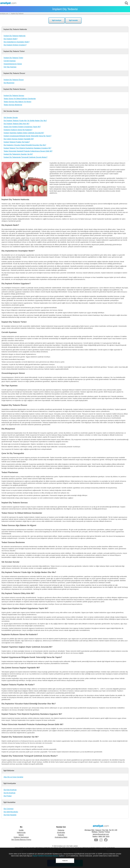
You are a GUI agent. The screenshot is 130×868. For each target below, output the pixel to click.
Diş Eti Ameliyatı (10, 793)
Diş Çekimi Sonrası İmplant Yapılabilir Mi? (19, 139)
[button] (126, 3)
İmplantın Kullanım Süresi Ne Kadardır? (18, 130)
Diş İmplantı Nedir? (11, 39)
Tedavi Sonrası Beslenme (13, 105)
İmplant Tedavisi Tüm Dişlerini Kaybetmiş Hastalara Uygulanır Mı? (27, 148)
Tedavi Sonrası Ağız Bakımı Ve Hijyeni (17, 102)
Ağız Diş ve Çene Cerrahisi (13, 777)
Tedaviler (61, 835)
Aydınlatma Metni (61, 837)
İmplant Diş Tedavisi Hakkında (15, 36)
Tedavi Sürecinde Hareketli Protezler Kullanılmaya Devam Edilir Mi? (28, 151)
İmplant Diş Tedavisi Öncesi (14, 80)
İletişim (21, 835)
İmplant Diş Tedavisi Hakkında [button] (15, 29)
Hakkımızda (21, 833)
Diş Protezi (8, 796)
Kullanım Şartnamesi (21, 837)
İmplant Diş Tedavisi (17, 14)
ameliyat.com (4, 14)
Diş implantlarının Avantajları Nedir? (17, 42)
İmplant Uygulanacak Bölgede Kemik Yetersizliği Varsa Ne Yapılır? (28, 136)
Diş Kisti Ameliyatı (10, 790)
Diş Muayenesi (9, 83)
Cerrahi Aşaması (10, 61)
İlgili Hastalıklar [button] (9, 802)
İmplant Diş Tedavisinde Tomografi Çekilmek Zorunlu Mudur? (26, 157)
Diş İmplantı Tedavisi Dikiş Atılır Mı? (17, 124)
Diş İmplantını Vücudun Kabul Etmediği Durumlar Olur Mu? (25, 145)
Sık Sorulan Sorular (11, 118)
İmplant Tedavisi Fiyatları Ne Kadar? (17, 142)
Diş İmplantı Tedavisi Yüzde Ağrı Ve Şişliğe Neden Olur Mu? (25, 121)
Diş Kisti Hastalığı (10, 815)
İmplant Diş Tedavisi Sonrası (14, 96)
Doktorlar (61, 830)
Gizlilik (21, 830)
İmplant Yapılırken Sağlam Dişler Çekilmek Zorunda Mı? (24, 133)
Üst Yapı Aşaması (10, 67)
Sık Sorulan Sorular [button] (11, 111)
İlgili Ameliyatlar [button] (10, 783)
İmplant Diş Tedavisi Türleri (13, 58)
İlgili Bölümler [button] (9, 771)
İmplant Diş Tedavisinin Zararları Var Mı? (18, 154)
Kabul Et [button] (65, 861)
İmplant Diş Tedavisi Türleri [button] (14, 51)
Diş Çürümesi (9, 809)
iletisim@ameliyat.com (101, 834)
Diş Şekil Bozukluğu (11, 812)
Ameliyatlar (61, 833)
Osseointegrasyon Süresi (13, 64)
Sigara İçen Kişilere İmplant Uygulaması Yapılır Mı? (22, 127)
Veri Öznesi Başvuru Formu (21, 840)
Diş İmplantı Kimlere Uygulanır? (15, 45)
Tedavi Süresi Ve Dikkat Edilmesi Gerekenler (20, 99)
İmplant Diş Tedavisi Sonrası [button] (15, 89)
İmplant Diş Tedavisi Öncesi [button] (14, 73)
